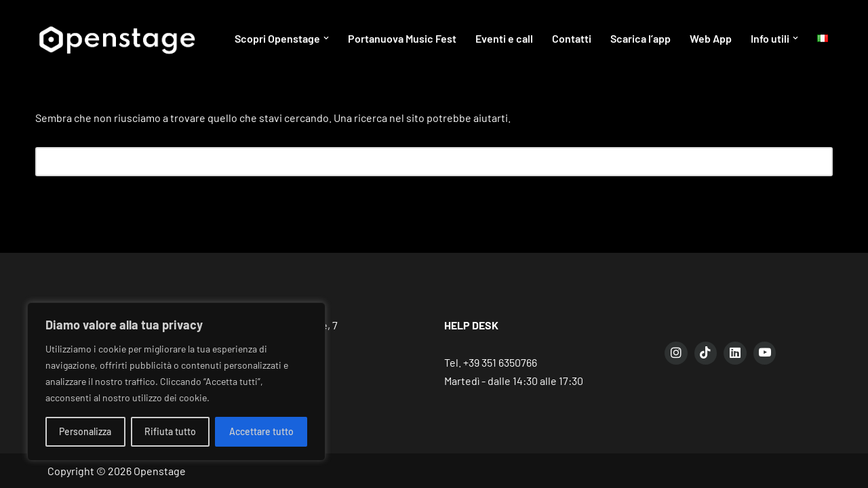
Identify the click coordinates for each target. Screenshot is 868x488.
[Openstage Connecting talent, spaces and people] (116, 38)
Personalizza (85, 431)
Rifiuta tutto (170, 431)
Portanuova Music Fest (402, 38)
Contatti (572, 38)
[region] (176, 382)
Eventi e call (504, 38)
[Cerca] (418, 162)
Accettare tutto (261, 431)
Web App (711, 38)
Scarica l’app (640, 38)
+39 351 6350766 (500, 362)
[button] (326, 38)
